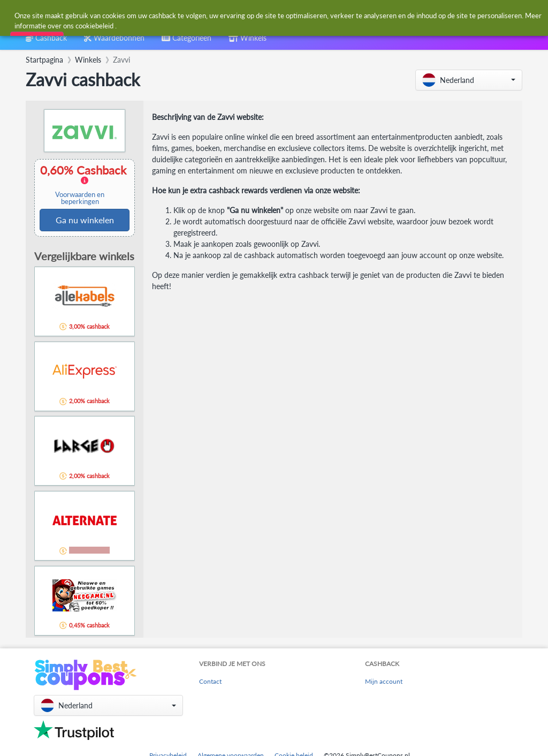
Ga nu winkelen (85, 220)
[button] (469, 80)
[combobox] (249, 15)
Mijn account (384, 681)
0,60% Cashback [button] (85, 184)
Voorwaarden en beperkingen (80, 198)
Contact (210, 681)
